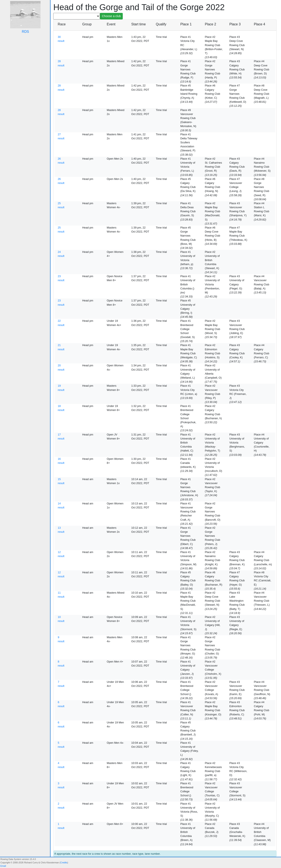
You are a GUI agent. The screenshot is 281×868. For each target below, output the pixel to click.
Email (3, 866)
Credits (64, 863)
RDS (25, 32)
